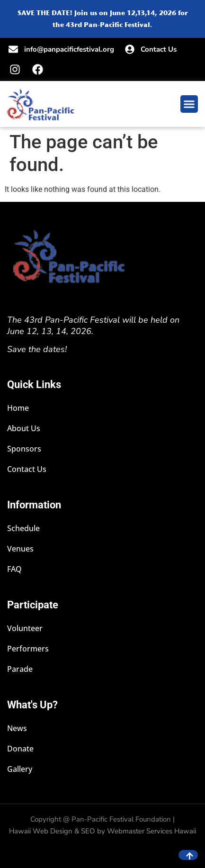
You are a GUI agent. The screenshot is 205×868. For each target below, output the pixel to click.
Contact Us (27, 469)
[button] (189, 104)
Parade (20, 669)
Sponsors (24, 449)
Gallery (20, 769)
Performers (28, 649)
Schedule (23, 529)
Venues (20, 549)
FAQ (14, 569)
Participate (33, 605)
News (17, 728)
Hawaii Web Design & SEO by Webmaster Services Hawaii (102, 831)
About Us (24, 429)
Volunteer (25, 628)
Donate (20, 749)
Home (18, 408)
